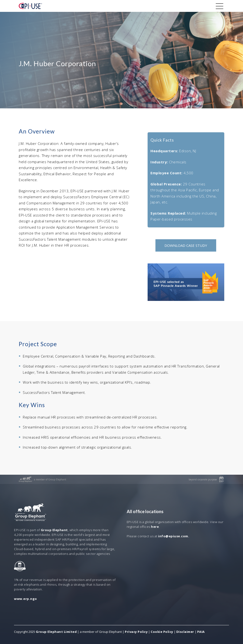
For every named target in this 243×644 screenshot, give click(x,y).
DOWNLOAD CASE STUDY (186, 245)
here (155, 527)
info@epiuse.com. (174, 536)
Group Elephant (54, 530)
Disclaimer (185, 632)
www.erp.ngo (26, 599)
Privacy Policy (136, 632)
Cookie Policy (162, 632)
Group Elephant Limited (56, 632)
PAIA (201, 632)
